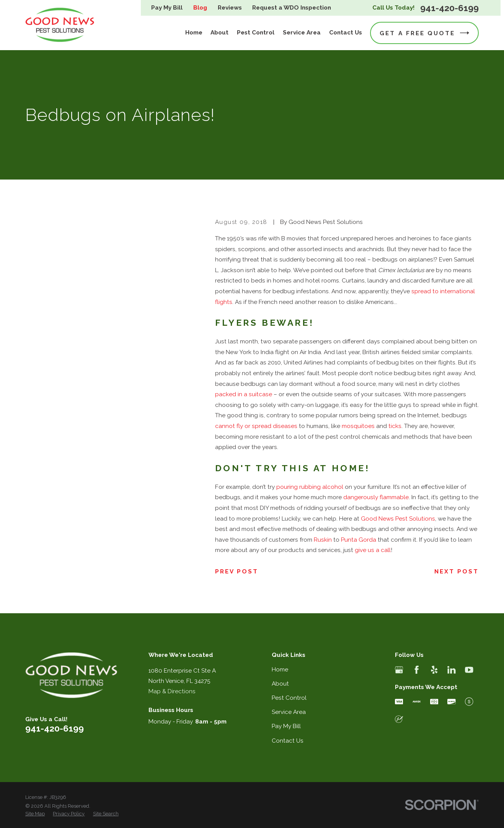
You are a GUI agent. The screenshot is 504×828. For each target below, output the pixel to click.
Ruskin (323, 540)
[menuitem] (35, 814)
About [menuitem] (219, 33)
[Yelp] (434, 670)
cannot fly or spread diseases (256, 426)
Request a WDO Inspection (292, 8)
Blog (200, 8)
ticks (395, 426)
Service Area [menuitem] (302, 33)
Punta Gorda (359, 540)
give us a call (373, 550)
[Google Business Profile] (399, 670)
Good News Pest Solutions (398, 519)
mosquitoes (358, 426)
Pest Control (289, 698)
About (280, 684)
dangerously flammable (376, 497)
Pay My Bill (167, 8)
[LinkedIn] (451, 670)
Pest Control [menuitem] (256, 33)
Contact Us (288, 741)
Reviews (230, 8)
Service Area (289, 712)
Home (280, 670)
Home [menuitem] (194, 33)
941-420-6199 (449, 8)
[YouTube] (469, 670)
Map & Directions (172, 691)
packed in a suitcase (244, 394)
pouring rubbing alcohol (310, 487)
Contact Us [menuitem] (346, 33)
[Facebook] (417, 670)
